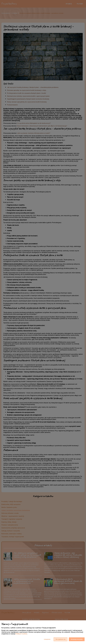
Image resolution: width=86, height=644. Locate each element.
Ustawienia (47, 639)
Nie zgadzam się (61, 639)
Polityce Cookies (21, 634)
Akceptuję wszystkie (77, 639)
